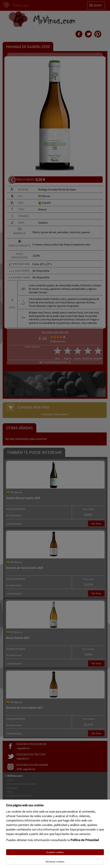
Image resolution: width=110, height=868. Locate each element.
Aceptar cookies (55, 852)
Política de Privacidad (85, 840)
